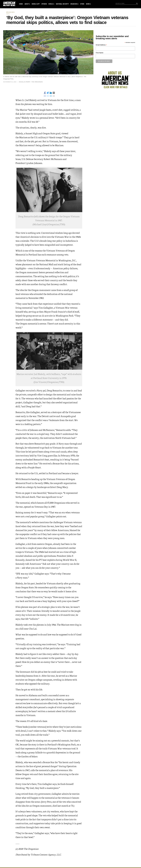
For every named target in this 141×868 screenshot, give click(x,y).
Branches (74, 4)
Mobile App (36, 4)
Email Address (101, 45)
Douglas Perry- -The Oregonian (31, 82)
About (27, 4)
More (88, 4)
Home (21, 4)
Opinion (44, 4)
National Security (62, 4)
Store (82, 4)
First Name (99, 53)
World (51, 4)
